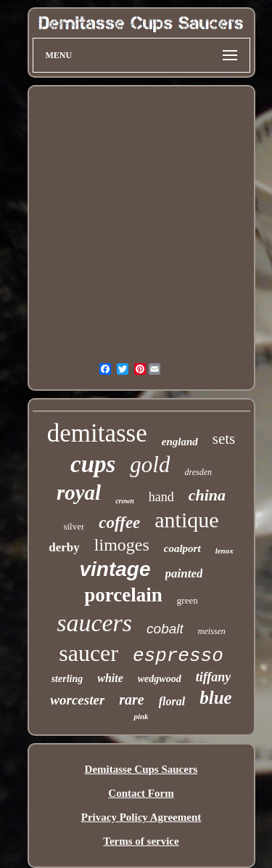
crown (125, 501)
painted (184, 573)
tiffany (214, 677)
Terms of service (141, 841)
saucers (94, 623)
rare (131, 699)
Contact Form (141, 793)
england (180, 442)
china (207, 495)
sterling (67, 679)
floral (172, 701)
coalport (182, 548)
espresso (178, 656)
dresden (198, 472)
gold (150, 465)
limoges (122, 545)
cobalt (165, 629)
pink (141, 716)
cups (93, 464)
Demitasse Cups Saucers (141, 769)
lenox (224, 551)
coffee (119, 523)
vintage (115, 569)
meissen (212, 631)
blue (215, 698)
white (110, 678)
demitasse (97, 433)
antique (186, 520)
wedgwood (160, 679)
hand (161, 497)
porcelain (123, 595)
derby (64, 547)
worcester (77, 700)
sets (224, 439)
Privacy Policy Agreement (141, 817)
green (187, 600)
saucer (88, 653)
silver (74, 526)
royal (79, 492)
